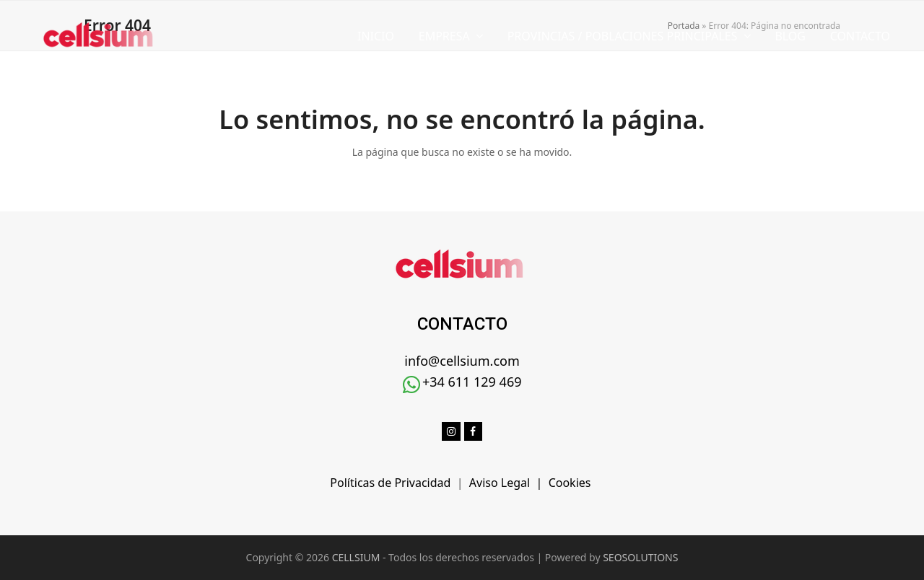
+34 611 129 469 (472, 382)
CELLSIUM (356, 557)
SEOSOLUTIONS (640, 557)
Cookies (571, 483)
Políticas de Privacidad (393, 483)
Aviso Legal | (509, 483)
